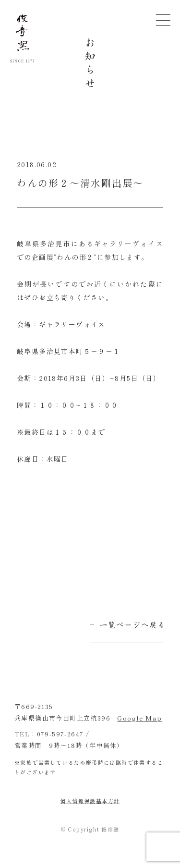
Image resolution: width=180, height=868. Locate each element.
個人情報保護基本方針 (90, 801)
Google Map (139, 718)
